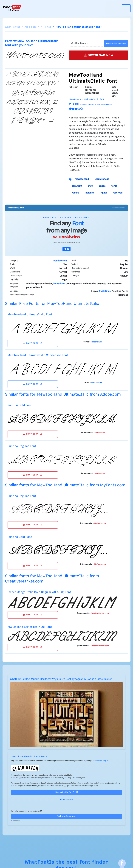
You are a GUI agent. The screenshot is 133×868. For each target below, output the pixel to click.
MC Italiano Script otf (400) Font (30, 627)
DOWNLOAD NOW (98, 55)
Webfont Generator (67, 816)
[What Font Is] (12, 8)
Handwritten (60, 261)
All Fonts (31, 27)
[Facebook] (122, 863)
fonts (114, 186)
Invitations (105, 291)
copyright (77, 186)
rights (104, 193)
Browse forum (67, 800)
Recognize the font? (67, 792)
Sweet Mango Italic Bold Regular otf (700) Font (39, 592)
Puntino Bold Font (20, 405)
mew (91, 186)
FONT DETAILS (33, 343)
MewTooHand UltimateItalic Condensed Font (38, 355)
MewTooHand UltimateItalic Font (30, 315)
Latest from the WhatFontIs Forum (29, 757)
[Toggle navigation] (126, 8)
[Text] (86, 43)
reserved (118, 193)
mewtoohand (82, 179)
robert (75, 193)
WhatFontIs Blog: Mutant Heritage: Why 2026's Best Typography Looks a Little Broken (61, 679)
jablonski (90, 193)
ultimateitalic (102, 179)
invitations (59, 284)
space (102, 186)
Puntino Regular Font (22, 446)
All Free (46, 27)
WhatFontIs (13, 27)
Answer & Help (102, 761)
